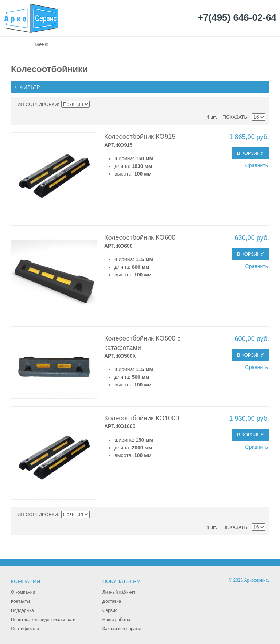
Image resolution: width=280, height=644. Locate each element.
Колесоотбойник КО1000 (142, 418)
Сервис (110, 610)
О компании (23, 592)
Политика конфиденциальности (43, 620)
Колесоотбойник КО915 (140, 137)
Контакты (20, 601)
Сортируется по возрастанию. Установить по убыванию (96, 105)
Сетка (258, 105)
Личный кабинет (119, 592)
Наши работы (116, 620)
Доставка (112, 601)
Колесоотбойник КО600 (140, 237)
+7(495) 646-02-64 (237, 18)
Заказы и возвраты (122, 629)
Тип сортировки (36, 104)
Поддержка (22, 610)
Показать (235, 117)
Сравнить (257, 165)
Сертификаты (25, 629)
